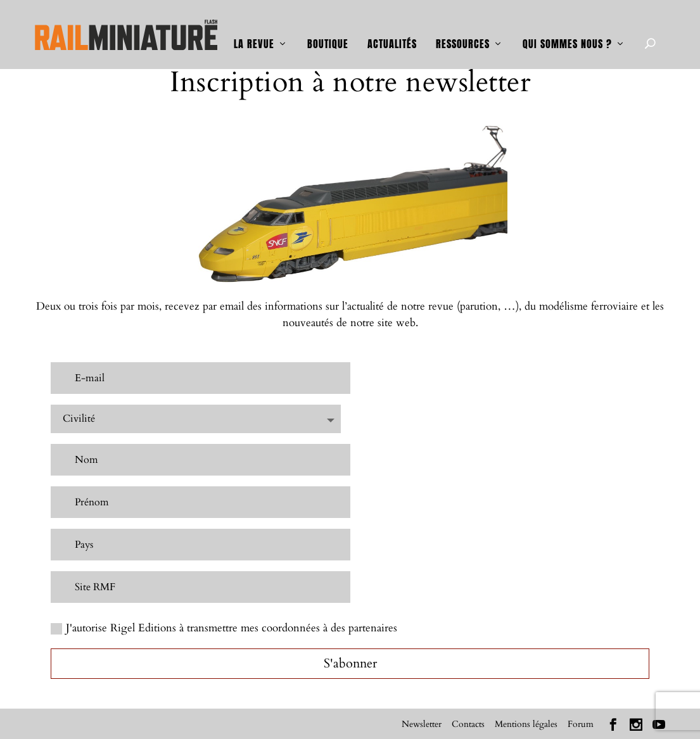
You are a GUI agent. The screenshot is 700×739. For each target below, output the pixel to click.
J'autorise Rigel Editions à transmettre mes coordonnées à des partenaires (224, 627)
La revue (254, 27)
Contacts (468, 723)
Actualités (392, 27)
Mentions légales (526, 723)
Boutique (328, 27)
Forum (581, 723)
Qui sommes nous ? (567, 27)
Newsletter (422, 723)
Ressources (463, 27)
